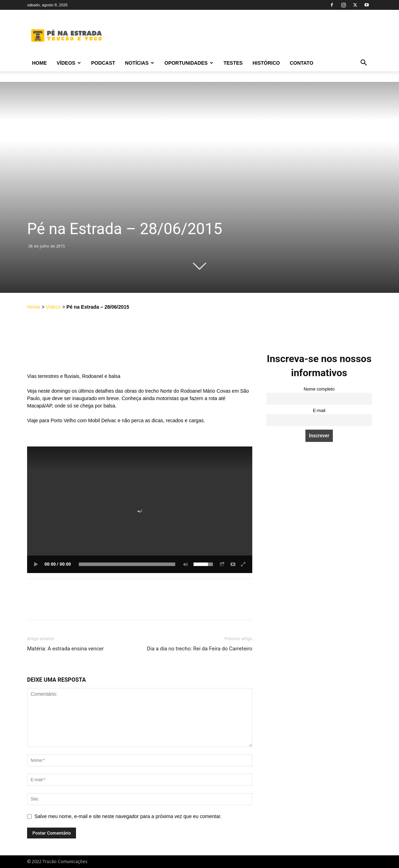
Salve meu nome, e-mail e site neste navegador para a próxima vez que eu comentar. (128, 816)
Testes (233, 63)
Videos (53, 307)
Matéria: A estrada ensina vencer (65, 649)
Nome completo (319, 389)
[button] (363, 63)
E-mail (319, 411)
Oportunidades (189, 63)
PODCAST (103, 63)
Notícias (140, 63)
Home (39, 63)
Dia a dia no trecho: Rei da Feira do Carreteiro (199, 649)
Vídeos (69, 63)
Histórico (266, 63)
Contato (301, 63)
